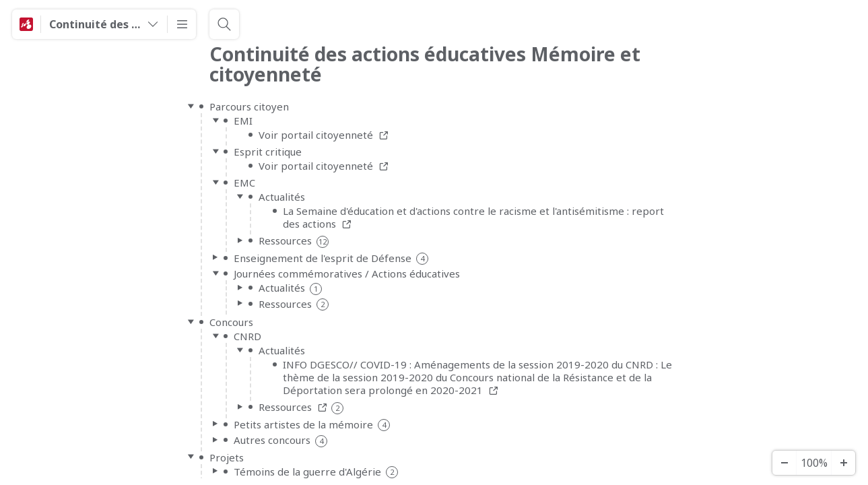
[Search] (224, 24)
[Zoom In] (843, 463)
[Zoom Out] (784, 463)
